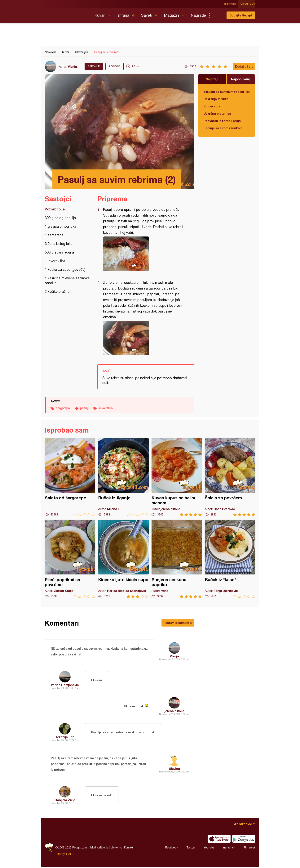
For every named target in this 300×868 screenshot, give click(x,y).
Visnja (72, 67)
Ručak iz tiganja (123, 477)
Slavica (174, 769)
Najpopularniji (241, 79)
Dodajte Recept (241, 15)
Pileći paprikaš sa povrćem (70, 559)
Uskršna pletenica (217, 113)
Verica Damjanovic (65, 685)
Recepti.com (67, 14)
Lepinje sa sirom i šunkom (223, 128)
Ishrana (123, 15)
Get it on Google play (244, 840)
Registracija (229, 4)
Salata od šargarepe (70, 477)
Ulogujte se (248, 4)
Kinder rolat (213, 106)
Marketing (116, 848)
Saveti (147, 15)
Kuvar (100, 15)
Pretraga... (217, 15)
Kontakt (129, 848)
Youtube (209, 848)
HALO (70, 855)
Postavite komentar (178, 623)
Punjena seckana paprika (177, 559)
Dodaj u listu (244, 66)
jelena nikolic (174, 711)
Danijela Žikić (65, 801)
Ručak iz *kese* (230, 559)
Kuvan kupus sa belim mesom (177, 477)
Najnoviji (212, 79)
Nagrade (198, 15)
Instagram (229, 848)
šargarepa (63, 408)
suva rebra (106, 408)
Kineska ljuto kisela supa (123, 559)
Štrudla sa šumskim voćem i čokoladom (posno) (227, 92)
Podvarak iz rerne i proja (222, 121)
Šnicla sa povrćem (230, 477)
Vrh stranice (243, 825)
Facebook (172, 848)
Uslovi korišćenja (99, 848)
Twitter (191, 848)
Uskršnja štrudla (216, 99)
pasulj (84, 408)
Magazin (171, 15)
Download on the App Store (219, 840)
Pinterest (249, 848)
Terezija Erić (65, 737)
